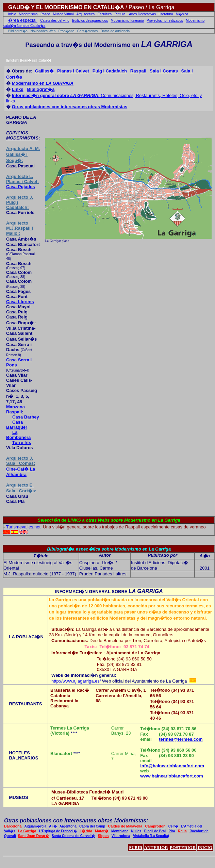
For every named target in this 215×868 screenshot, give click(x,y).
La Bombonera (18, 435)
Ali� (53, 826)
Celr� (173, 826)
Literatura (166, 14)
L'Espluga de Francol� (58, 831)
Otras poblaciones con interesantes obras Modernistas (70, 107)
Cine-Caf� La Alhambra (21, 472)
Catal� (44, 60)
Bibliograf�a (18, 31)
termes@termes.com (181, 739)
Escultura (105, 14)
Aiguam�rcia (35, 826)
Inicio (12, 14)
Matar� (102, 831)
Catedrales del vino (55, 21)
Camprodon (155, 826)
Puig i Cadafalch (110, 71)
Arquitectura (85, 14)
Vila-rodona (121, 836)
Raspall (138, 71)
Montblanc (120, 831)
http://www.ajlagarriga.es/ (76, 681)
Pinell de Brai (155, 831)
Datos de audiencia (115, 31)
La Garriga (27, 831)
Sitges (103, 836)
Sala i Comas (164, 71)
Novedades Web (43, 31)
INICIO (205, 847)
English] (13, 60)
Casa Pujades (21, 187)
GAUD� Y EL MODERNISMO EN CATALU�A (66, 7)
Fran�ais (28, 60)
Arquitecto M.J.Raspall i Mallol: (20, 228)
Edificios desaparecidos (90, 21)
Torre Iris (22, 443)
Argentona (68, 826)
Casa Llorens (20, 302)
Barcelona (13, 826)
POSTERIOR (183, 847)
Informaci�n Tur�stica (76, 653)
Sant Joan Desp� (34, 836)
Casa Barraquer (17, 425)
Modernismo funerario (127, 21)
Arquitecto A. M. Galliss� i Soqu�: (23, 154)
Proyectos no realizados (165, 21)
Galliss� (45, 71)
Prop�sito (67, 31)
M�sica (182, 14)
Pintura (120, 14)
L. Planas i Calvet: (22, 179)
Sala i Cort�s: (21, 491)
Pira (172, 831)
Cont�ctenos (88, 31)
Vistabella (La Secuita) (151, 836)
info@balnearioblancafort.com (172, 766)
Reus (182, 831)
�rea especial (22, 20)
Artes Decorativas (142, 14)
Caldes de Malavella (125, 826)
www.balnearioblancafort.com (171, 776)
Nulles (136, 831)
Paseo (45, 14)
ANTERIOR (156, 847)
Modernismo (28, 14)
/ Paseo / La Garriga (149, 7)
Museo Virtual (63, 14)
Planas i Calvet (73, 71)
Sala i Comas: (21, 463)
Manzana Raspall (15, 409)
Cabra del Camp (94, 826)
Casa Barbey (26, 417)
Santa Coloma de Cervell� (73, 836)
